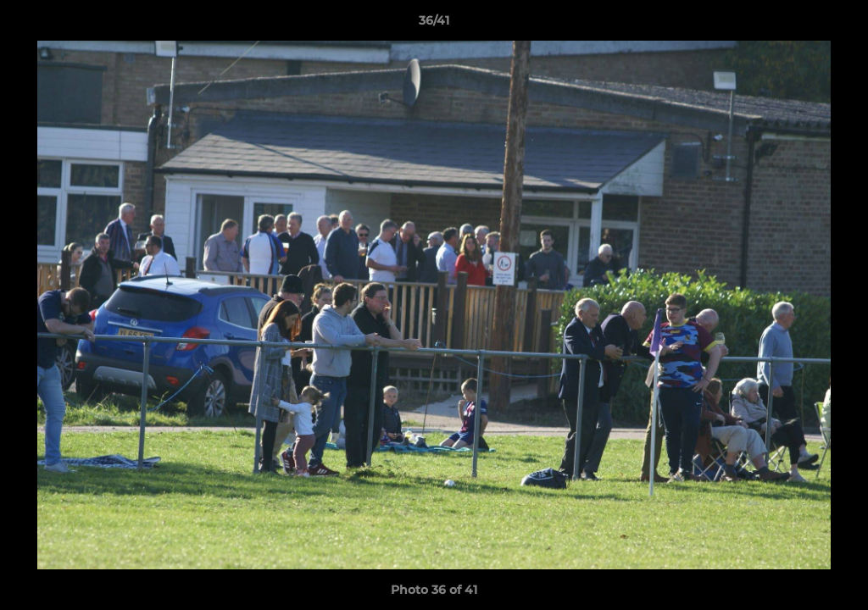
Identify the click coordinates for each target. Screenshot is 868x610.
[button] (837, 25)
